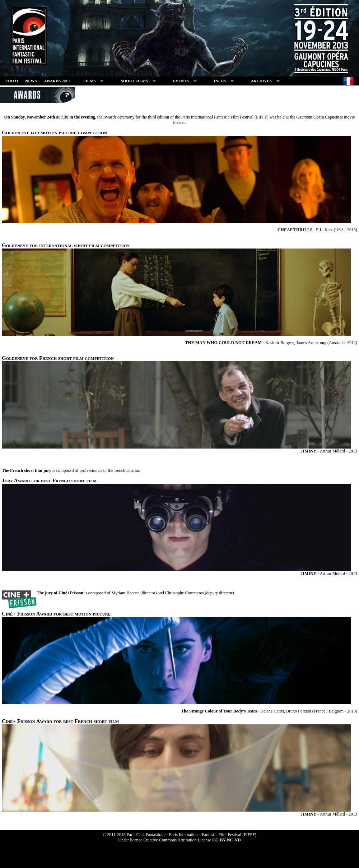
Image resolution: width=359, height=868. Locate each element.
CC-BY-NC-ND (227, 840)
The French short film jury (27, 470)
